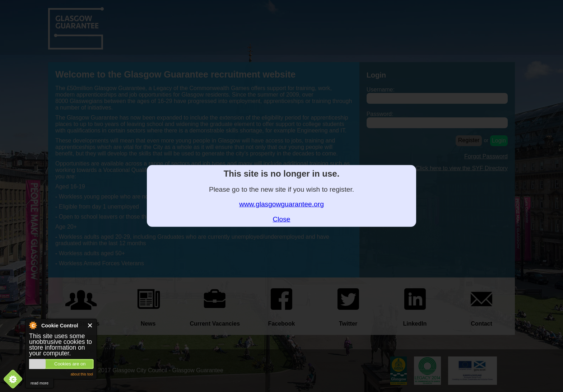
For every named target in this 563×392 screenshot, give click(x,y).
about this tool (82, 374)
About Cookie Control (33, 325)
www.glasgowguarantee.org (281, 204)
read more (39, 383)
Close (90, 325)
